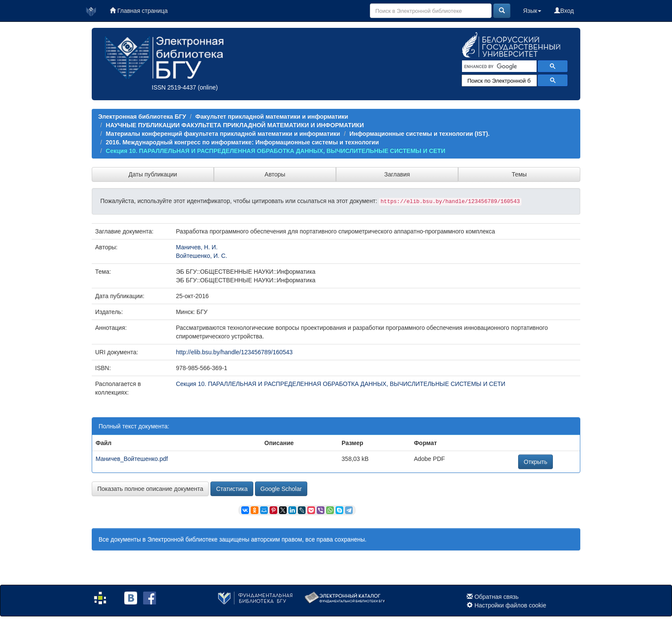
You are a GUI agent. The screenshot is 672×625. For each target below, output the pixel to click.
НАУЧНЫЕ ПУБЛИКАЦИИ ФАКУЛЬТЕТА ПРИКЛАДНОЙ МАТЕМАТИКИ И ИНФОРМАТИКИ (235, 125)
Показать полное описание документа (150, 489)
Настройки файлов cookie (510, 605)
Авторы (275, 174)
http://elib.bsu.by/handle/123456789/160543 (234, 352)
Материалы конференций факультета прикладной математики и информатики (223, 134)
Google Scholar (281, 489)
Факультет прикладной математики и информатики (272, 117)
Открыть (535, 462)
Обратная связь (496, 597)
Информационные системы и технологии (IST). (419, 134)
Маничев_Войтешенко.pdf (132, 459)
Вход (564, 11)
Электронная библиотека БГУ (142, 117)
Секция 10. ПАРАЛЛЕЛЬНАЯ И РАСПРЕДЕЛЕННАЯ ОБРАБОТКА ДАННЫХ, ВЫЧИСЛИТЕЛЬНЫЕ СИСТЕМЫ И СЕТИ (276, 151)
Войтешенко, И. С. (201, 256)
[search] (498, 66)
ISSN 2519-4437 (174, 87)
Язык (532, 11)
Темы (519, 174)
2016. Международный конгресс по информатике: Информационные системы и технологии (242, 142)
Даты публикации (153, 174)
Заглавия (397, 174)
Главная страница (139, 11)
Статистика (232, 489)
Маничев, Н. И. (196, 247)
